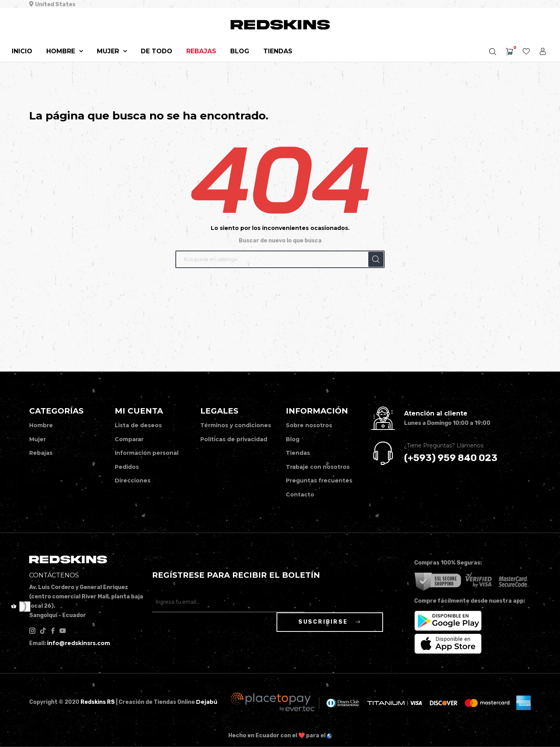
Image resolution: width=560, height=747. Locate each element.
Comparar (129, 439)
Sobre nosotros (309, 425)
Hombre (41, 425)
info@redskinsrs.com (79, 643)
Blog (293, 439)
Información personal (147, 453)
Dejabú (207, 702)
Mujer (38, 439)
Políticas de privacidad (234, 439)
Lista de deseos (138, 425)
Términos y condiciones (236, 425)
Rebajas (41, 453)
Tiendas (298, 453)
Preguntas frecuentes (319, 480)
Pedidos (127, 467)
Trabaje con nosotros (318, 467)
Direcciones (133, 480)
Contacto (300, 494)
